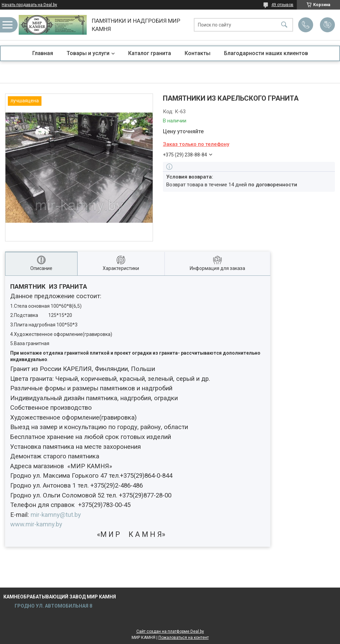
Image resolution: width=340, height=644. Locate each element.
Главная (43, 53)
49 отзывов (282, 5)
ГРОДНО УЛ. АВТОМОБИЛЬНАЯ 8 (53, 606)
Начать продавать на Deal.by (29, 5)
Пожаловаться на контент (184, 638)
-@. (56, 515)
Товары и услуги (88, 53)
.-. (36, 524)
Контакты (198, 53)
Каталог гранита (150, 53)
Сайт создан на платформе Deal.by (170, 631)
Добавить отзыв (327, 25)
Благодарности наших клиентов (266, 53)
